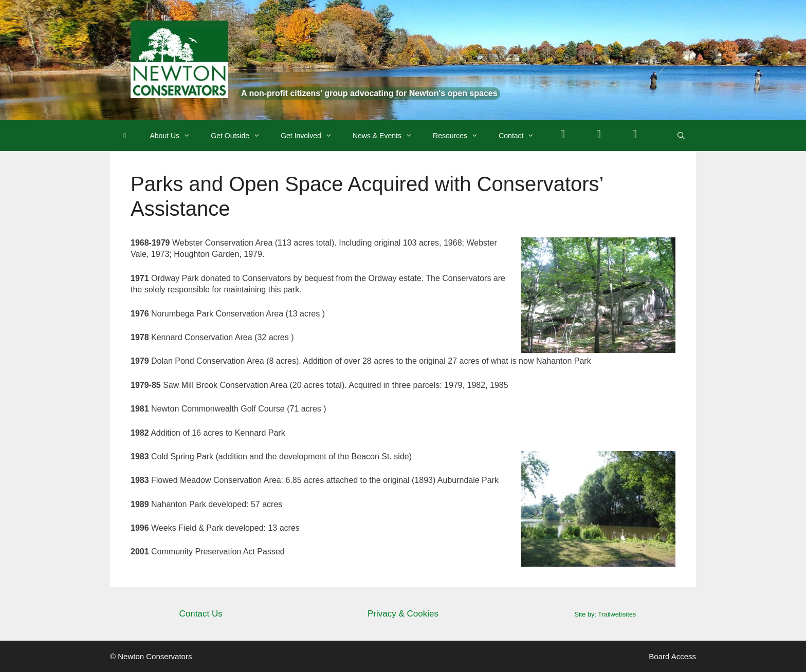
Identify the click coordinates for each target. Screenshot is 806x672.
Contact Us (201, 614)
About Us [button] (176, 136)
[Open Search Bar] (681, 136)
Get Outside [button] (241, 136)
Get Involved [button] (312, 136)
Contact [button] (521, 136)
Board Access (672, 656)
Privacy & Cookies (403, 614)
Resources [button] (461, 136)
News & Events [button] (388, 136)
